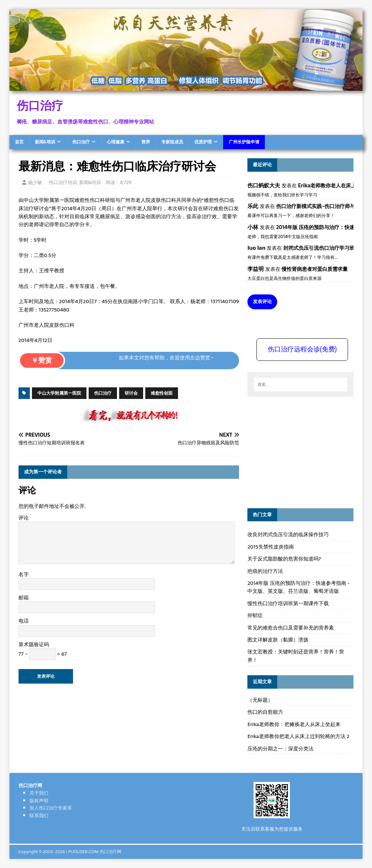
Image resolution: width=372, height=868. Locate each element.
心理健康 (116, 142)
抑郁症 (255, 615)
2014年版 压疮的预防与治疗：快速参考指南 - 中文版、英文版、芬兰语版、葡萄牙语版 (299, 587)
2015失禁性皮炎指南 (270, 547)
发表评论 (262, 301)
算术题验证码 (34, 644)
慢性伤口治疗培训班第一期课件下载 (288, 603)
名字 (24, 574)
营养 (146, 142)
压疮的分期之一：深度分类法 (280, 749)
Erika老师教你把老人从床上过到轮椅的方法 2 (298, 736)
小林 (253, 227)
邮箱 (24, 598)
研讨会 (131, 393)
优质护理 (203, 142)
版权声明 (39, 801)
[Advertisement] (302, 451)
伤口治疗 (81, 142)
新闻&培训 (45, 142)
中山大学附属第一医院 (59, 393)
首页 (19, 142)
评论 (24, 518)
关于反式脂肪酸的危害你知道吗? (284, 559)
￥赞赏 (42, 360)
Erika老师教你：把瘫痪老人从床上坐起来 (294, 724)
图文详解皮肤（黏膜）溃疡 (278, 640)
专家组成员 (172, 142)
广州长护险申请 (244, 142)
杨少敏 (35, 182)
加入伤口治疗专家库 (51, 808)
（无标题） (260, 700)
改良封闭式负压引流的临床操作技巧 (288, 534)
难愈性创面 (162, 393)
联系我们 (39, 816)
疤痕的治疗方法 (265, 571)
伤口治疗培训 (63, 182)
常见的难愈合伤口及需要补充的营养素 (291, 628)
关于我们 (39, 793)
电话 (24, 621)
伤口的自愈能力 (265, 712)
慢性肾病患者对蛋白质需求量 (315, 269)
